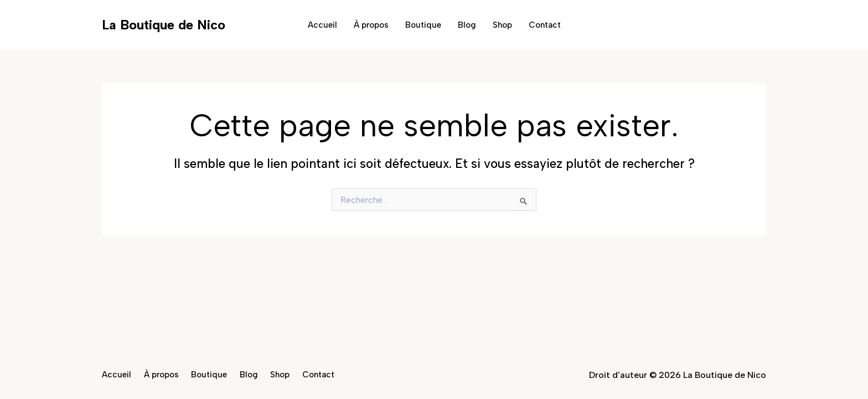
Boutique (423, 25)
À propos (371, 25)
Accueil (322, 25)
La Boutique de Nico (164, 25)
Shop (502, 25)
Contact (545, 25)
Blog (467, 25)
